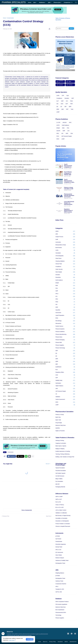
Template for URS (60, 589)
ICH (67, 101)
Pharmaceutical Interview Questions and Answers (69, 195)
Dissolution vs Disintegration (62, 521)
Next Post (48, 516)
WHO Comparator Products (62, 602)
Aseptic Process (65, 237)
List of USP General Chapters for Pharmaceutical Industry (69, 203)
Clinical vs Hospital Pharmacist (63, 526)
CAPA (58, 96)
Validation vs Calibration (61, 513)
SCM (65, 375)
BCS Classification (60, 610)
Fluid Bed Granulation (61, 471)
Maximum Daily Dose (61, 425)
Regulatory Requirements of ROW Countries (68, 211)
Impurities (65, 310)
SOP (67, 109)
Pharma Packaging (65, 340)
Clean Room (65, 258)
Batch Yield (58, 420)
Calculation (65, 253)
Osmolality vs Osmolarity (61, 518)
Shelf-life (58, 428)
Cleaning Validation (65, 261)
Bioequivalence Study (65, 245)
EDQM (58, 128)
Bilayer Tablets (59, 479)
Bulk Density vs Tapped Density (63, 516)
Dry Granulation (59, 481)
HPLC (65, 294)
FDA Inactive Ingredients (61, 604)
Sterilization (65, 383)
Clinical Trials (65, 264)
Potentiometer (59, 541)
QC (61, 106)
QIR (65, 106)
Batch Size (58, 417)
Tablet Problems (65, 386)
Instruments (65, 313)
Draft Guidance (66, 125)
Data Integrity (65, 272)
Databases (42, 2)
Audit (65, 239)
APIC (70, 122)
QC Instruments (59, 552)
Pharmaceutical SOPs (61, 612)
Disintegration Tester (60, 563)
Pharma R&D (65, 343)
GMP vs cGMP (59, 497)
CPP (63, 96)
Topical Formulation (60, 468)
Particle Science (65, 326)
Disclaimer (60, 642)
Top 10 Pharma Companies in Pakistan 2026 (68, 173)
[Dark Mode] (72, 2)
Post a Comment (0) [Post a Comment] (27, 510)
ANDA (65, 231)
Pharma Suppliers (65, 345)
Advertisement (73, 642)
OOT (67, 104)
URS (65, 389)
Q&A (35, 2)
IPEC (58, 133)
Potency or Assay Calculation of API (69, 188)
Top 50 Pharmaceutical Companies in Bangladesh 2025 (68, 166)
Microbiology (65, 321)
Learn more (12, 640)
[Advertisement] (27, 494)
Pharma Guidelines (65, 332)
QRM (58, 109)
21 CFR (58, 122)
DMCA (66, 642)
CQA (68, 96)
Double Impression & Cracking (63, 451)
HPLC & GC (58, 550)
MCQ (65, 318)
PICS (58, 136)
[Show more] (33, 456)
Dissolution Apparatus (61, 544)
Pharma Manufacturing (65, 334)
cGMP (58, 112)
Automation (65, 242)
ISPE (67, 133)
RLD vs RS (58, 502)
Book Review (65, 248)
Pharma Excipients (65, 329)
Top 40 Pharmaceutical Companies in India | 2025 (69, 181)
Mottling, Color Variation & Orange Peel (65, 457)
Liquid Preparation (65, 315)
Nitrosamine (65, 323)
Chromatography (65, 256)
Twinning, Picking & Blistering (62, 454)
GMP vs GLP (59, 499)
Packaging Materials (60, 487)
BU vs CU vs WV (60, 507)
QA (57, 106)
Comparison (67, 2)
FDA (68, 128)
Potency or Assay (60, 415)
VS (65, 394)
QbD (49, 2)
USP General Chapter (67, 136)
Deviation (67, 98)
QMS (70, 106)
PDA (72, 133)
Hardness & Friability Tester (62, 560)
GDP (73, 98)
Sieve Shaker (59, 555)
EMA (63, 128)
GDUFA (58, 131)
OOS (62, 104)
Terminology (58, 615)
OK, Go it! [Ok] (30, 639)
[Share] (49, 29)
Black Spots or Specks (61, 446)
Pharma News (65, 337)
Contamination (10, 18)
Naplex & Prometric (60, 431)
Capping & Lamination (61, 443)
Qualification (65, 367)
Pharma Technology (65, 348)
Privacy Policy (53, 642)
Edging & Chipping (60, 449)
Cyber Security (65, 269)
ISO (57, 104)
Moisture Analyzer (60, 558)
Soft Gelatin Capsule (60, 473)
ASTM (58, 125)
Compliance (59, 98)
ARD (65, 234)
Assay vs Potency (60, 505)
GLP (58, 101)
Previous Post (6, 516)
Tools (72, 109)
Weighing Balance (60, 573)
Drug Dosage (59, 423)
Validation (65, 397)
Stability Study (65, 380)
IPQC (72, 101)
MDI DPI (58, 484)
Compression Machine (61, 584)
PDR (71, 104)
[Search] (75, 2)
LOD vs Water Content (61, 510)
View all (47, 464)
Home (30, 2)
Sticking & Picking (60, 440)
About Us (45, 642)
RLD (65, 370)
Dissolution (65, 277)
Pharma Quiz (57, 2)
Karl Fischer (58, 539)
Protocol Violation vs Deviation (63, 524)
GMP (62, 101)
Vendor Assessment (65, 399)
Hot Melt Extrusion (60, 476)
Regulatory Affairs (65, 372)
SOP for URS (59, 592)
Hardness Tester (59, 581)
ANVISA (65, 122)
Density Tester (59, 547)
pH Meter (58, 536)
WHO (58, 139)
